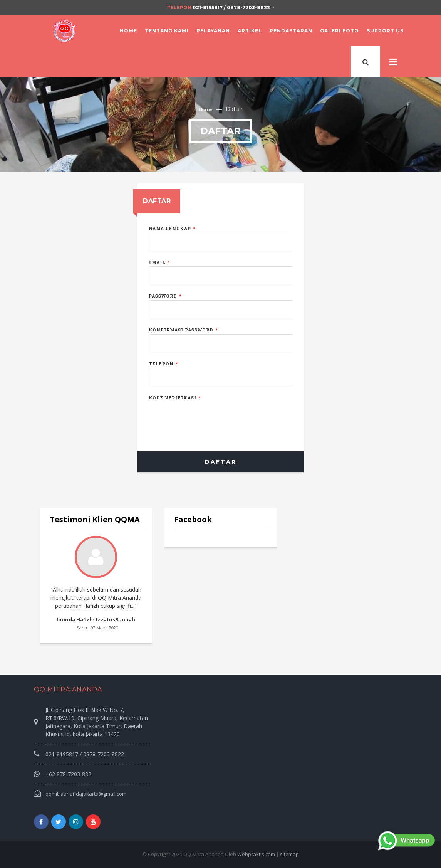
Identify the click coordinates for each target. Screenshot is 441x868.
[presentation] (207, 417)
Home (205, 109)
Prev (60, 584)
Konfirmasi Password (183, 330)
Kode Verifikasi (174, 398)
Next (132, 584)
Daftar (221, 462)
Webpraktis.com (256, 854)
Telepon (163, 364)
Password (165, 296)
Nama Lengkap (172, 228)
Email (159, 262)
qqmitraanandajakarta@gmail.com (86, 794)
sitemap (289, 854)
